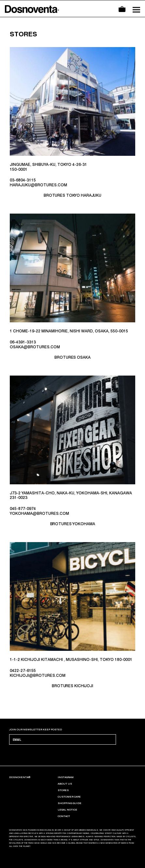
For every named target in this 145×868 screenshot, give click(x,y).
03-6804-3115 (23, 180)
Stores (63, 790)
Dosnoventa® (20, 777)
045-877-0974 (23, 509)
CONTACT (64, 816)
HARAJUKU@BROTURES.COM (38, 185)
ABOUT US (65, 784)
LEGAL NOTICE (67, 810)
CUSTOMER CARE (69, 797)
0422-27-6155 (23, 671)
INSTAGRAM (66, 777)
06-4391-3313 (23, 342)
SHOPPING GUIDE (70, 803)
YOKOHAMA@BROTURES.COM (39, 514)
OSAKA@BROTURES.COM (35, 347)
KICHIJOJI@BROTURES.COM (38, 676)
